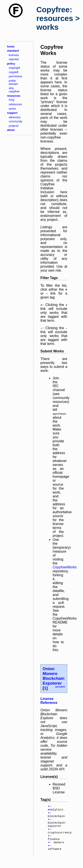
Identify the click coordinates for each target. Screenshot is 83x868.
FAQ (12, 100)
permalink (60, 687)
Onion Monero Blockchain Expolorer (54, 676)
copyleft (14, 72)
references (15, 104)
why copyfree (14, 90)
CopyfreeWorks (65, 567)
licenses (14, 55)
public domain (13, 82)
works (12, 109)
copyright (14, 68)
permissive (15, 76)
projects (14, 126)
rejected (14, 59)
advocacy (15, 117)
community (16, 121)
